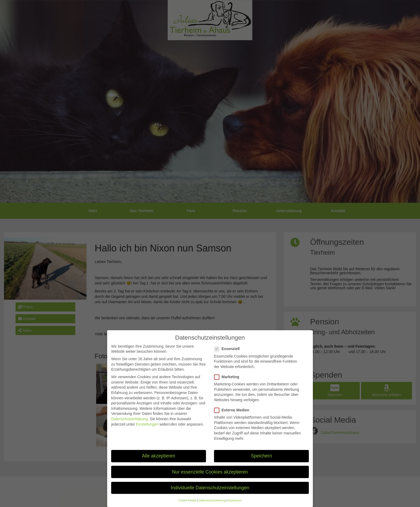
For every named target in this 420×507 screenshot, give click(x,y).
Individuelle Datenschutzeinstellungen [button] (210, 492)
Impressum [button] (235, 505)
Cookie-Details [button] (187, 505)
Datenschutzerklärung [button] (212, 505)
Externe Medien (233, 414)
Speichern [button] (262, 460)
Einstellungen (147, 429)
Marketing (228, 381)
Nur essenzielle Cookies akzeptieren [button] (210, 476)
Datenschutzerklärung (129, 423)
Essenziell (229, 353)
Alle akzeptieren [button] (159, 460)
